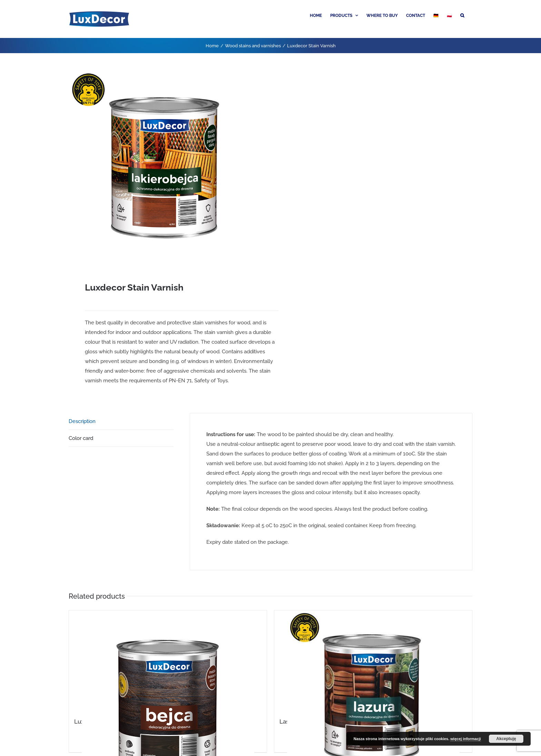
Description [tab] (82, 421)
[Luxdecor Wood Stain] (168, 660)
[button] (462, 15)
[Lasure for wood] (373, 660)
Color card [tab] (81, 438)
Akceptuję (506, 739)
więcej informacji (466, 739)
